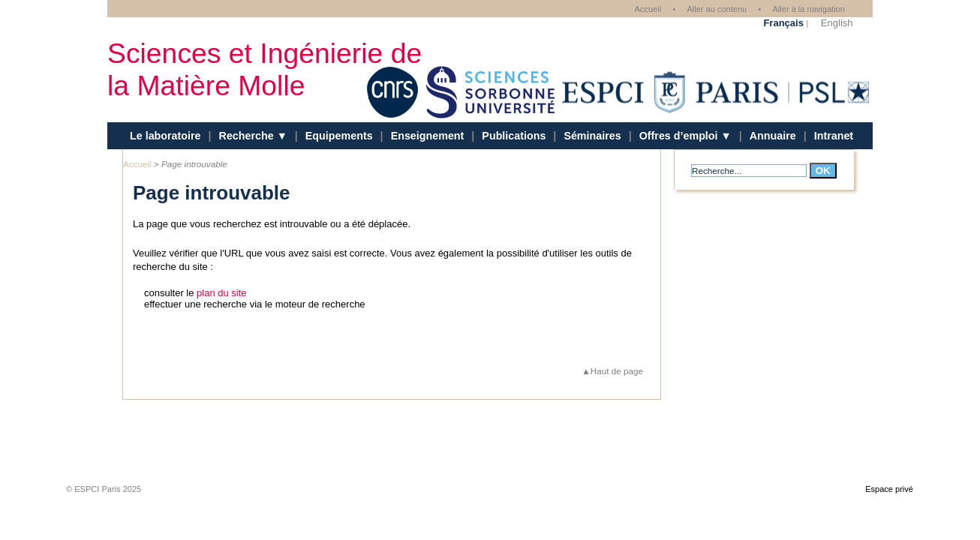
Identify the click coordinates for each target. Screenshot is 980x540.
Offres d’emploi (680, 136)
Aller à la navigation (808, 9)
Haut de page (617, 371)
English (837, 23)
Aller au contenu (717, 9)
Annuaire (773, 136)
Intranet (834, 136)
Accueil (648, 9)
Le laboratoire (165, 136)
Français (783, 23)
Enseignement (428, 136)
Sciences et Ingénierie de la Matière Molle (265, 69)
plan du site (222, 293)
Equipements (339, 136)
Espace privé (889, 489)
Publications (514, 136)
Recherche (248, 136)
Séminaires (592, 136)
